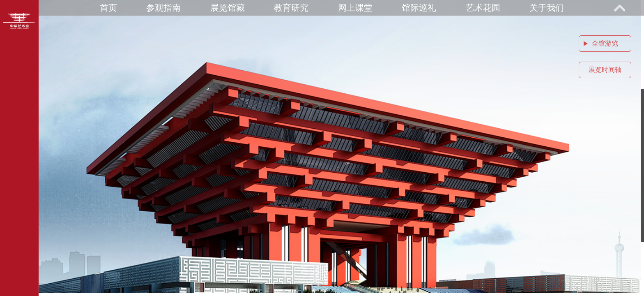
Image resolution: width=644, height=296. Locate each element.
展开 (619, 8)
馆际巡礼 (419, 8)
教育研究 (291, 8)
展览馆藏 (228, 8)
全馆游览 (605, 43)
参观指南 (163, 8)
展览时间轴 (605, 70)
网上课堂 (355, 8)
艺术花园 (483, 8)
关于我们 (547, 8)
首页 (108, 8)
